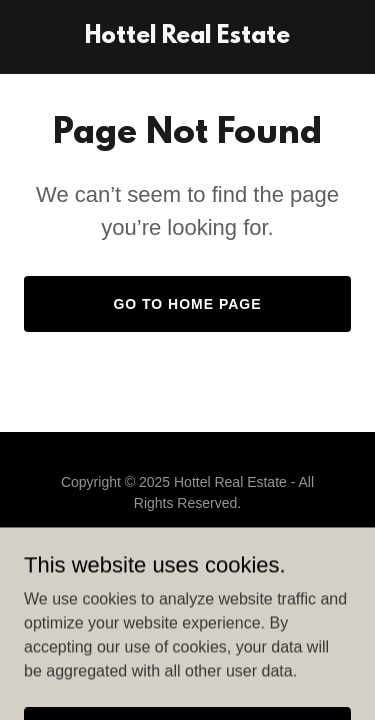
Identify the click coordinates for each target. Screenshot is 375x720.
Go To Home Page (187, 304)
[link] (187, 37)
